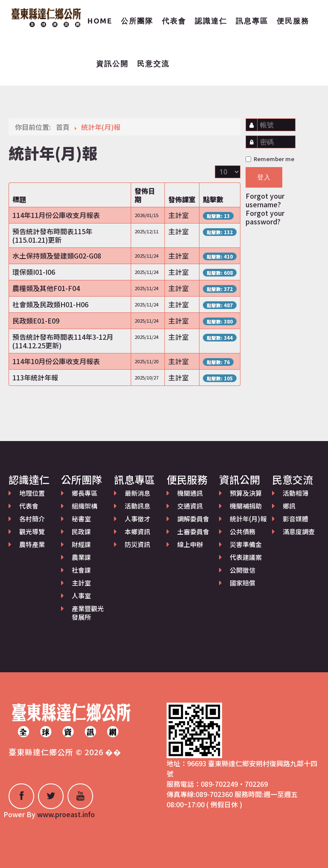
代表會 (174, 21)
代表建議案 (246, 557)
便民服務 (293, 21)
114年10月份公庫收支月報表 (56, 361)
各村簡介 (32, 519)
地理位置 (32, 493)
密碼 (253, 138)
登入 (264, 177)
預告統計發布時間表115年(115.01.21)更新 (52, 235)
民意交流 (153, 63)
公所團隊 (137, 21)
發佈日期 (145, 195)
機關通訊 (190, 493)
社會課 (81, 570)
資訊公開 (112, 63)
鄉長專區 (85, 493)
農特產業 (32, 544)
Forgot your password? (265, 217)
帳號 (254, 121)
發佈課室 (182, 199)
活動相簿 (296, 493)
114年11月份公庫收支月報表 (56, 215)
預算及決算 (246, 493)
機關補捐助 (246, 506)
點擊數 (213, 199)
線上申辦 (190, 544)
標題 (19, 199)
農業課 (81, 557)
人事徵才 (138, 519)
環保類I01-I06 (34, 272)
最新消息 (138, 493)
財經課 (81, 544)
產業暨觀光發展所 (88, 613)
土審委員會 (193, 531)
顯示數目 (215, 166)
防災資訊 (138, 544)
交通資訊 (190, 506)
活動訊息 (138, 506)
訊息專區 (252, 21)
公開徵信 (243, 570)
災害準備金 (246, 544)
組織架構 (85, 506)
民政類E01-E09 (36, 321)
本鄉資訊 (138, 531)
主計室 (81, 583)
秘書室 (81, 519)
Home (100, 21)
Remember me (270, 159)
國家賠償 (243, 583)
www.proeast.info (66, 814)
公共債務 (243, 531)
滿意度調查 (299, 531)
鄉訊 (289, 506)
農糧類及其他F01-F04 (46, 288)
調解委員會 (193, 519)
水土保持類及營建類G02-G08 (57, 256)
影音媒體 (296, 519)
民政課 (81, 531)
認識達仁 (211, 21)
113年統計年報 (35, 377)
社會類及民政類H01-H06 (50, 304)
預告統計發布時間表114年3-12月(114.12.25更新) (63, 341)
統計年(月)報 (248, 519)
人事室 (81, 596)
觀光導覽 (32, 531)
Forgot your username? (265, 200)
